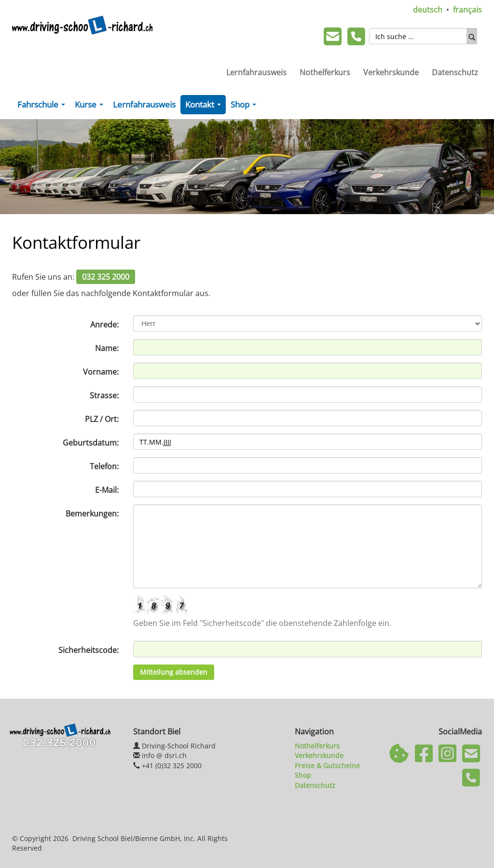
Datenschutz (455, 72)
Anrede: (104, 325)
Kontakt (205, 107)
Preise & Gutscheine (327, 766)
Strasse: (104, 395)
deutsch (428, 10)
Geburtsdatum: (91, 443)
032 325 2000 (106, 277)
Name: (107, 348)
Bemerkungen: (92, 514)
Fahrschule (43, 107)
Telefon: (104, 466)
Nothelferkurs (325, 72)
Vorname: (101, 372)
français (467, 10)
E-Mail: (107, 490)
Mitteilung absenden (174, 672)
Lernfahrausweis (256, 72)
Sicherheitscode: (89, 650)
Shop (245, 107)
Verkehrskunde (391, 72)
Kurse (91, 107)
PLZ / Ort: (102, 419)
